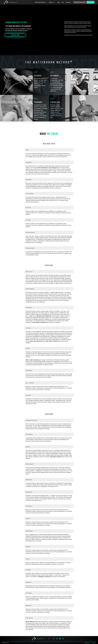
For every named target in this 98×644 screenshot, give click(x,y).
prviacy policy (87, 643)
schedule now (15, 35)
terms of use (94, 643)
